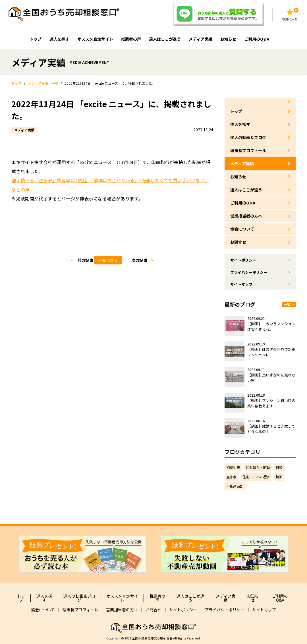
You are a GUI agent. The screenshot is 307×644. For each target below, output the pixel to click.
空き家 (231, 477)
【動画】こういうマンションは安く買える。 (271, 327)
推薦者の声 (131, 39)
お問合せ (238, 242)
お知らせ (228, 39)
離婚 (279, 467)
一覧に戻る (108, 260)
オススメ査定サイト (95, 39)
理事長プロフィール (248, 150)
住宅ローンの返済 (256, 477)
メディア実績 (201, 39)
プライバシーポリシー (249, 272)
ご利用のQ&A (257, 39)
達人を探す (59, 39)
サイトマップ (241, 284)
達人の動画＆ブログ (248, 137)
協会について (242, 229)
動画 (279, 477)
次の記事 (139, 260)
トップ (36, 39)
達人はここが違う (165, 39)
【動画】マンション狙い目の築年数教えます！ (271, 403)
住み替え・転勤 (258, 467)
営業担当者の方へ (246, 216)
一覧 (289, 304)
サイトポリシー (243, 260)
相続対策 (233, 467)
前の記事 (85, 260)
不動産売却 (235, 486)
